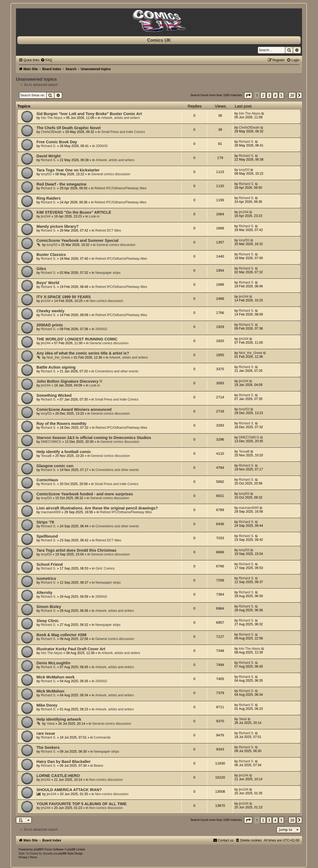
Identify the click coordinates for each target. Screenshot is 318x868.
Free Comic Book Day (57, 142)
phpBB (38, 849)
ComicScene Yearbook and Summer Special (78, 240)
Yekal (50, 724)
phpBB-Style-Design (70, 854)
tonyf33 (46, 174)
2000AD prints (50, 325)
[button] (248, 95)
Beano (99, 766)
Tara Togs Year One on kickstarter (68, 170)
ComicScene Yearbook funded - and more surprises (85, 494)
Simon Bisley (49, 607)
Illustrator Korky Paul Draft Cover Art (71, 649)
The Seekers (48, 747)
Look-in (94, 216)
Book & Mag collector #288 (62, 635)
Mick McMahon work (56, 677)
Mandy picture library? (58, 226)
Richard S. (48, 146)
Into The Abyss (52, 118)
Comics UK (159, 40)
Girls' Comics (105, 568)
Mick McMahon (50, 691)
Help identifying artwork (59, 719)
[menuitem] (46, 60)
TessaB (46, 456)
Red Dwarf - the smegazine (62, 184)
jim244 (46, 216)
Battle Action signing (56, 367)
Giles (41, 269)
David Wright (49, 156)
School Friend (50, 564)
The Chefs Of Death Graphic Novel (69, 128)
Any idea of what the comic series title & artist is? (83, 353)
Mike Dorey (47, 705)
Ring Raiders (49, 198)
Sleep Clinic (48, 621)
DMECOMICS (51, 442)
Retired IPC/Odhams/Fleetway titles (120, 188)
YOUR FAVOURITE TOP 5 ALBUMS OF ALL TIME (82, 804)
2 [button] (263, 95)
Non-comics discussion (106, 301)
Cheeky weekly (50, 311)
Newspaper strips (108, 273)
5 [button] (281, 95)
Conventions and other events (117, 371)
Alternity (45, 593)
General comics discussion (111, 174)
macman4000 (51, 512)
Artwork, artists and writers (120, 118)
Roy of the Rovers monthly (62, 424)
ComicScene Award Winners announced (74, 409)
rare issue (46, 733)
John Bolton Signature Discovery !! (69, 381)
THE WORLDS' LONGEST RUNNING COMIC (77, 339)
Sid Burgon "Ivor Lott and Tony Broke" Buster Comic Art (89, 114)
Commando (102, 737)
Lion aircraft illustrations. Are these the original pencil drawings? (97, 508)
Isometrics (46, 578)
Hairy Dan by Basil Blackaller (64, 762)
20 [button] (292, 95)
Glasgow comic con (55, 466)
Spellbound (47, 536)
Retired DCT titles (108, 230)
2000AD (102, 146)
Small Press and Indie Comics (123, 132)
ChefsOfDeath (51, 132)
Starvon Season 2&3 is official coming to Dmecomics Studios (94, 438)
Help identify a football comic (64, 452)
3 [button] (269, 95)
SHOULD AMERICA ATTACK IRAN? (69, 790)
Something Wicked (54, 395)
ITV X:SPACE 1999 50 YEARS (64, 297)
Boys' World (48, 283)
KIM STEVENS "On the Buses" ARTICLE (74, 212)
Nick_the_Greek (58, 357)
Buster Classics (51, 255)
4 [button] (275, 95)
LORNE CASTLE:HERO (58, 776)
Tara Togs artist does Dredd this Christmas (77, 550)
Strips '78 (45, 522)
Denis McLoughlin (53, 663)
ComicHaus (47, 480)
